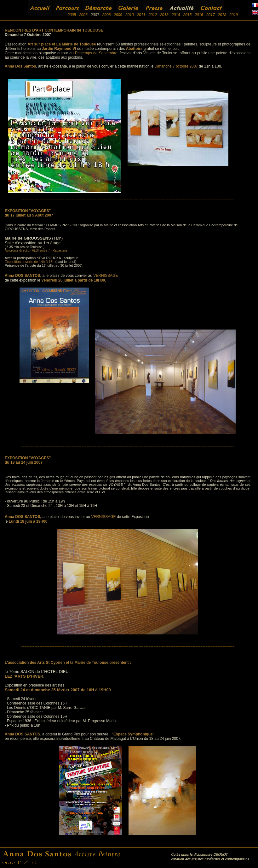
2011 (141, 15)
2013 (164, 15)
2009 (118, 15)
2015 (187, 15)
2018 (222, 15)
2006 (83, 15)
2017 (211, 15)
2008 (107, 15)
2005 (72, 15)
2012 (153, 15)
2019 (234, 15)
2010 (130, 15)
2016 (199, 15)
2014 (176, 15)
